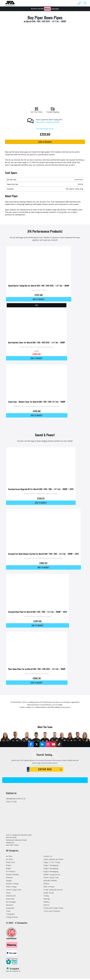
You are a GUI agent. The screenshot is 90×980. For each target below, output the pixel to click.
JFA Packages (11, 903)
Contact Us (48, 857)
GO (61, 770)
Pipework (10, 906)
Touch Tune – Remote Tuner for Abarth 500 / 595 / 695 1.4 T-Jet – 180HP (37, 402)
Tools (8, 912)
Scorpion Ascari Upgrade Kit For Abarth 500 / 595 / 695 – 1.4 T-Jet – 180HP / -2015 (41, 489)
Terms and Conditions (52, 912)
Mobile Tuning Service (52, 875)
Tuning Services (12, 918)
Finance (46, 885)
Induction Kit (11, 897)
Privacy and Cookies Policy (54, 909)
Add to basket (39, 299)
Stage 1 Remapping (51, 866)
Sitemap (47, 900)
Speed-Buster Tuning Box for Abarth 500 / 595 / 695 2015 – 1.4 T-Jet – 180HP (39, 286)
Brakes (9, 866)
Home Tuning (11, 888)
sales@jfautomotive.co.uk (16, 799)
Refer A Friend (49, 888)
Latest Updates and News (54, 860)
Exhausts (10, 878)
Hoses (9, 894)
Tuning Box (10, 915)
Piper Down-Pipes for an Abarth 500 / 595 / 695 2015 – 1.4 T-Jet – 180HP (37, 670)
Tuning (46, 897)
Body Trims (11, 863)
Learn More (55, 9)
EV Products (11, 872)
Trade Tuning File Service (53, 891)
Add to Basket (45, 142)
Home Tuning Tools (14, 891)
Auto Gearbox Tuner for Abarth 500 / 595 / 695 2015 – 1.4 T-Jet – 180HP (36, 343)
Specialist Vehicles (51, 881)
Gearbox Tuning (12, 885)
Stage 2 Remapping (51, 869)
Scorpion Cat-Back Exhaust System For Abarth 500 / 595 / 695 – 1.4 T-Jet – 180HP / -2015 (43, 554)
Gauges (9, 881)
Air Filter (9, 857)
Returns (47, 906)
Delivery (47, 903)
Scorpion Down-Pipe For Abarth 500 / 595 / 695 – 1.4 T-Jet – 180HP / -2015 (37, 612)
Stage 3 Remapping (51, 872)
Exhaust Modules (13, 875)
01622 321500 (12, 802)
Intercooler (10, 900)
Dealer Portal (49, 894)
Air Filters (10, 860)
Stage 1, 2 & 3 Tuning (52, 863)
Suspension (10, 909)
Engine (9, 869)
